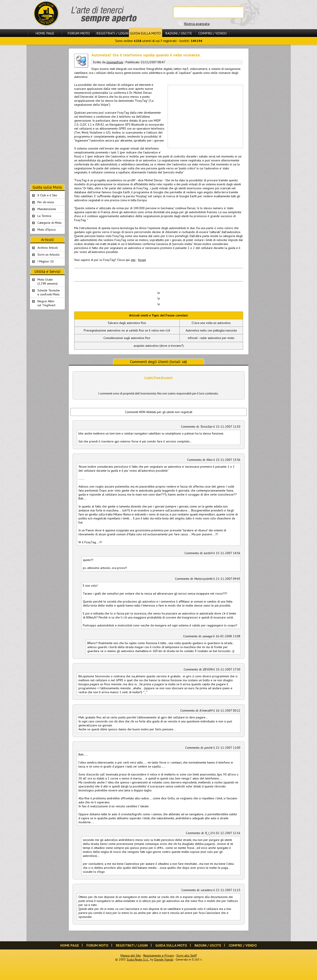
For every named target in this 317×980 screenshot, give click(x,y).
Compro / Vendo (212, 33)
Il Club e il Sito (47, 195)
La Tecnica (44, 216)
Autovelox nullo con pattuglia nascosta (211, 330)
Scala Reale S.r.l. (138, 959)
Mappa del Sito (131, 955)
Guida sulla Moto (145, 33)
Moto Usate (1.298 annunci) (48, 281)
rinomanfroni (115, 62)
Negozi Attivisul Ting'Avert (46, 303)
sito (133, 260)
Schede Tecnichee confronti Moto (49, 292)
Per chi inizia (46, 202)
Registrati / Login (112, 33)
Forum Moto (79, 33)
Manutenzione (47, 209)
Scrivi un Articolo (49, 255)
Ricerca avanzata (197, 24)
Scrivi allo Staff (187, 955)
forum (142, 260)
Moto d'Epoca (47, 230)
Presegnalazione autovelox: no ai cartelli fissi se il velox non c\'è (127, 330)
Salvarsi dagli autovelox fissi (127, 323)
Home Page (45, 33)
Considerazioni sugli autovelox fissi (127, 338)
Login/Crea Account (158, 377)
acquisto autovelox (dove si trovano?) (159, 346)
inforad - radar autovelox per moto (211, 338)
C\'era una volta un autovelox (211, 323)
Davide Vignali (164, 959)
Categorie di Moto (50, 223)
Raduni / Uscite (179, 33)
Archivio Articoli (48, 248)
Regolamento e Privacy (159, 955)
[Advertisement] (205, 116)
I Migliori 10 (46, 261)
